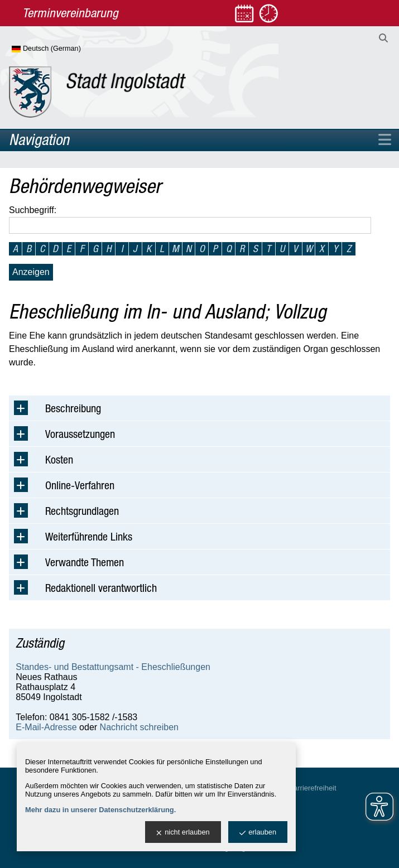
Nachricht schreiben (139, 727)
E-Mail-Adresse (46, 727)
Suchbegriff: (33, 210)
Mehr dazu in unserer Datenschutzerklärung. (100, 810)
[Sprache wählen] (64, 49)
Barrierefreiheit (312, 788)
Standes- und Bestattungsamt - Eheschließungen (113, 667)
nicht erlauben (183, 833)
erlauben (258, 833)
